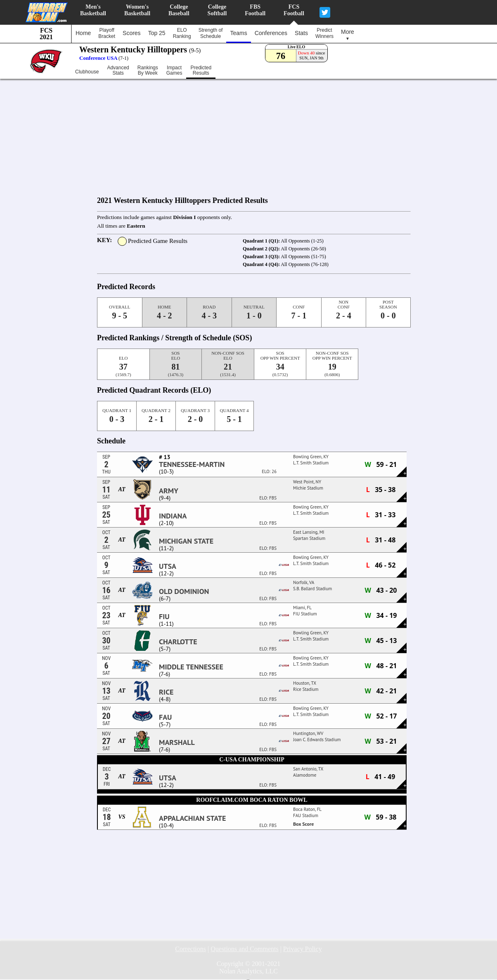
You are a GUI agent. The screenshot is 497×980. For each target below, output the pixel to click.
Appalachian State (192, 818)
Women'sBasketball (137, 10)
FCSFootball (294, 10)
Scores (132, 33)
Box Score (303, 824)
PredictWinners (324, 33)
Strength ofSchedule (211, 33)
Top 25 (157, 33)
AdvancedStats (118, 71)
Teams (238, 33)
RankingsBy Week (148, 71)
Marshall (177, 742)
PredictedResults (201, 71)
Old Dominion (184, 591)
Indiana (173, 516)
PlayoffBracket (107, 33)
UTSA (168, 566)
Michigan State (186, 541)
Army (169, 491)
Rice (166, 692)
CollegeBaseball (179, 10)
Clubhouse (87, 72)
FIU (164, 617)
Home (83, 33)
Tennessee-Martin (192, 464)
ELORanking (182, 33)
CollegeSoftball (217, 10)
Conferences (271, 33)
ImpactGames (174, 71)
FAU (165, 717)
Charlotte (178, 642)
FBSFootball (255, 10)
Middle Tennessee (191, 667)
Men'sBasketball (93, 10)
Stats (301, 33)
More (348, 35)
